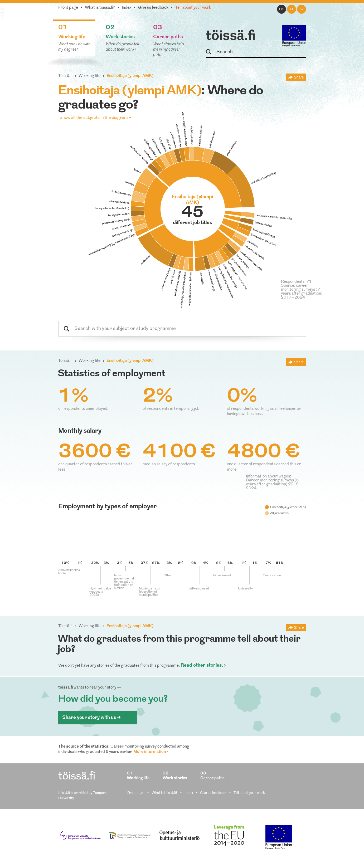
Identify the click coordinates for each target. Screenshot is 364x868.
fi (292, 9)
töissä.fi (231, 36)
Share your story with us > (91, 718)
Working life (89, 76)
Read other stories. (202, 665)
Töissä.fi (65, 76)
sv (302, 9)
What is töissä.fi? (100, 8)
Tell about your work (193, 8)
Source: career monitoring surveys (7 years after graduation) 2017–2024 (302, 292)
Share (299, 77)
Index (127, 8)
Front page (68, 8)
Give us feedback (153, 8)
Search (211, 52)
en (281, 9)
